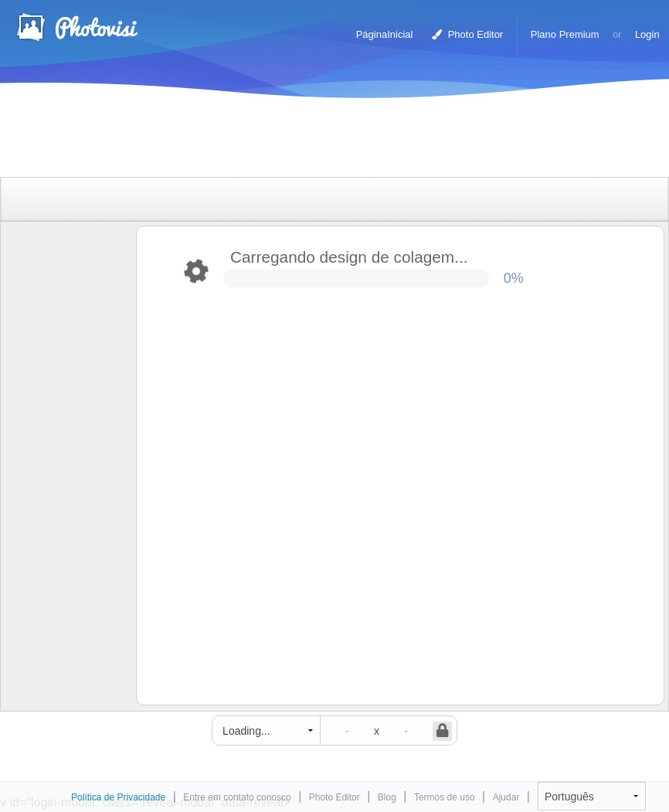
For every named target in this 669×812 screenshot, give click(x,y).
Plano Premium (565, 34)
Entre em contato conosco (237, 797)
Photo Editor (467, 34)
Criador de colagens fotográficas (76, 27)
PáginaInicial (385, 34)
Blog (387, 797)
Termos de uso (445, 797)
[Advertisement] (318, 141)
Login (647, 34)
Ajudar (506, 797)
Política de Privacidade (118, 797)
